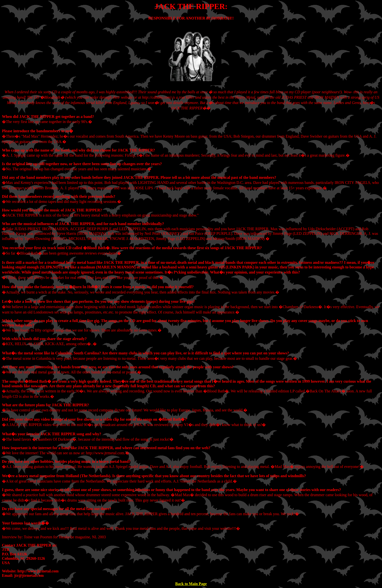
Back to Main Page (191, 584)
